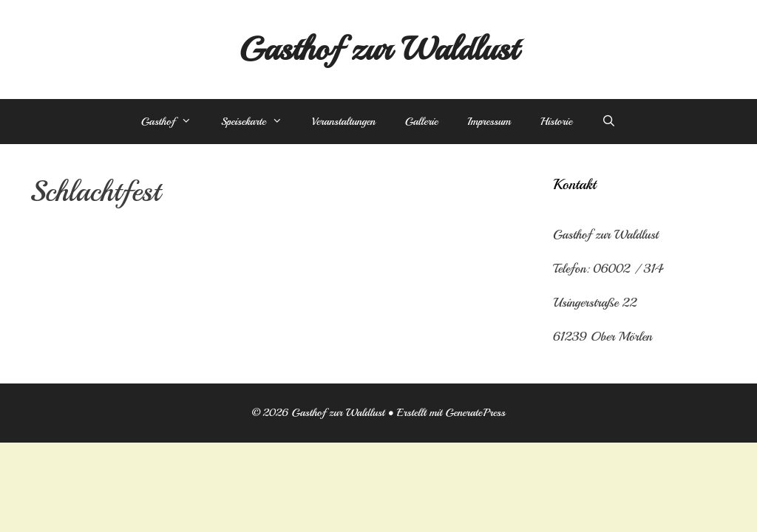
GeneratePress (475, 413)
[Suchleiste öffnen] (609, 122)
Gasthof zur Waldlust (378, 49)
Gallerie (422, 122)
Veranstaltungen (344, 122)
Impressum (489, 122)
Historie (556, 122)
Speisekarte (259, 122)
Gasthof (174, 122)
